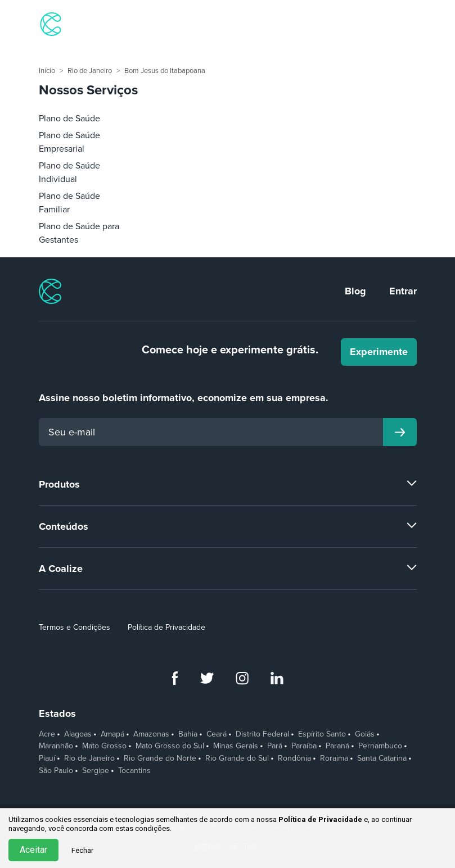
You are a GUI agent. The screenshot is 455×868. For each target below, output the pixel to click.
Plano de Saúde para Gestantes (79, 233)
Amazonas (151, 734)
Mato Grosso (104, 746)
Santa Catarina (382, 758)
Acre (47, 734)
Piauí (47, 758)
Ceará (217, 734)
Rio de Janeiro (90, 71)
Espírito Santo (322, 734)
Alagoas (78, 734)
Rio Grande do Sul (237, 758)
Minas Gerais (236, 746)
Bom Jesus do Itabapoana (165, 71)
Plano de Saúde (69, 119)
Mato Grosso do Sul (170, 746)
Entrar (403, 291)
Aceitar (33, 850)
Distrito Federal (262, 734)
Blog (355, 291)
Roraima (334, 758)
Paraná (337, 746)
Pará (275, 746)
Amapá (112, 734)
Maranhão (56, 746)
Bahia (188, 734)
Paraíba (304, 746)
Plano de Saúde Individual (69, 172)
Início (47, 71)
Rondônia (294, 758)
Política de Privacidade (166, 627)
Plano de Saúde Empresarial (69, 142)
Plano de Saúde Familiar (69, 203)
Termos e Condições (75, 627)
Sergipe (96, 771)
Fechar (82, 850)
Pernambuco (380, 746)
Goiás (365, 734)
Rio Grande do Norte (160, 758)
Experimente (379, 352)
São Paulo (56, 771)
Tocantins (134, 771)
